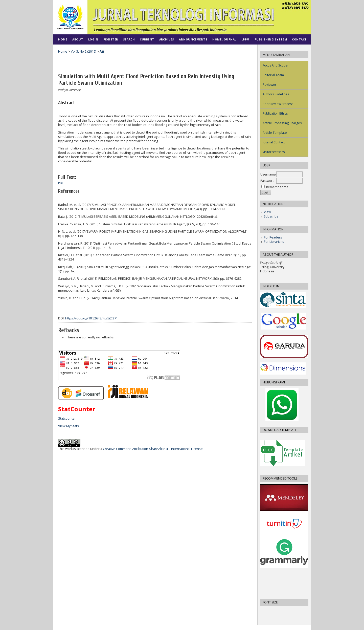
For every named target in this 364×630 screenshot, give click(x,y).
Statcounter (67, 418)
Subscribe (271, 216)
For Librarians (274, 242)
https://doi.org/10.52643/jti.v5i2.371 (92, 318)
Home (63, 39)
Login (93, 39)
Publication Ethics (275, 113)
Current (147, 39)
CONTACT (299, 39)
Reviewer (269, 85)
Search (129, 39)
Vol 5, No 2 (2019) (83, 51)
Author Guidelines (276, 94)
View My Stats (69, 426)
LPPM (245, 39)
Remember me (277, 187)
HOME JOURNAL (224, 39)
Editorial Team (273, 75)
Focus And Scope (275, 65)
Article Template (275, 133)
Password (267, 181)
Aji (102, 51)
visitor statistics (274, 152)
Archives (167, 39)
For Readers (273, 237)
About (78, 39)
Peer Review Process (278, 104)
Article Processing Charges (282, 123)
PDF (61, 183)
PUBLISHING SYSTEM (271, 39)
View (267, 212)
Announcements (193, 39)
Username (268, 174)
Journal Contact (274, 142)
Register (111, 39)
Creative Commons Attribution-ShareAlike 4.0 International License (153, 449)
